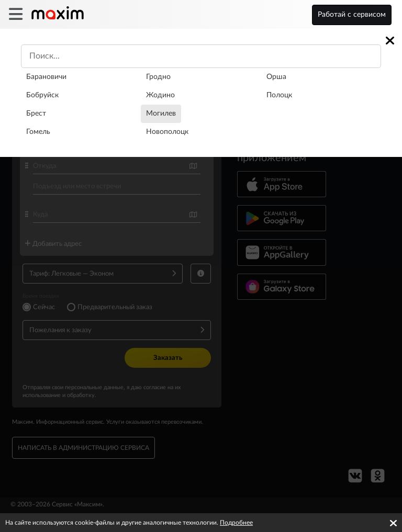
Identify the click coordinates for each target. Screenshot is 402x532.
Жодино (160, 95)
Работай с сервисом (352, 15)
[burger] (15, 14)
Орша (276, 77)
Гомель (38, 132)
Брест (36, 114)
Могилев (161, 114)
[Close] (390, 41)
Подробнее (236, 523)
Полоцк (279, 95)
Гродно (158, 77)
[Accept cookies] (393, 523)
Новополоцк (167, 132)
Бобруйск (42, 95)
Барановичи (46, 77)
